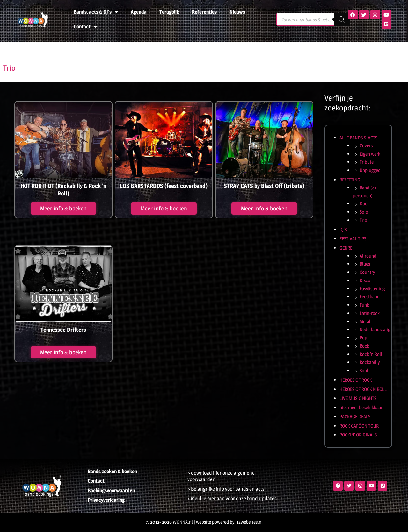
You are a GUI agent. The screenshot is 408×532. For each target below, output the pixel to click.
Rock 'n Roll (371, 354)
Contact (85, 27)
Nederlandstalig (375, 329)
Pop (363, 338)
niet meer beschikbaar (361, 407)
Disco (365, 280)
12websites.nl (250, 522)
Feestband (370, 297)
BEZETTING (350, 180)
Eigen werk (370, 154)
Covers (366, 146)
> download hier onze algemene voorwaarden (221, 476)
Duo (364, 204)
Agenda (139, 12)
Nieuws (237, 12)
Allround (368, 256)
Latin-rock (370, 313)
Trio (363, 220)
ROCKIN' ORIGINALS (358, 435)
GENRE (346, 248)
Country (367, 272)
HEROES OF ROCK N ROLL (363, 389)
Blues (365, 264)
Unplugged (370, 170)
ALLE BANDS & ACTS (358, 138)
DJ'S (343, 229)
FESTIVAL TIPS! (353, 239)
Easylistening (372, 289)
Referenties (204, 12)
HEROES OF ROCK (356, 380)
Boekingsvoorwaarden (111, 490)
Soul (364, 370)
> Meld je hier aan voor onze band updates (232, 498)
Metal (365, 321)
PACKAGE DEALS (355, 417)
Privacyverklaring (106, 500)
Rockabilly (370, 362)
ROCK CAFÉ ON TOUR (359, 426)
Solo (364, 212)
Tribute (367, 162)
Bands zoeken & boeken (112, 471)
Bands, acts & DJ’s (96, 12)
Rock (364, 346)
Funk (364, 305)
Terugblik (169, 12)
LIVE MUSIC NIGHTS (358, 398)
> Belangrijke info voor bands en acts (226, 489)
